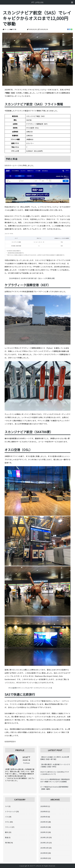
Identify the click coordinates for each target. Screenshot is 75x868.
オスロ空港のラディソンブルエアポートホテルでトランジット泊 (30, 688)
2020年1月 (44, 832)
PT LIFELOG (37, 2)
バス (7, 817)
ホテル (7, 822)
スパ (7, 806)
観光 (7, 832)
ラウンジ (8, 827)
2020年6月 (44, 811)
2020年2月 (44, 827)
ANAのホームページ (31, 226)
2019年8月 (44, 858)
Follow (27, 763)
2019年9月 (44, 853)
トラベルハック (10, 811)
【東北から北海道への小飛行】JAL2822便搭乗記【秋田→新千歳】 (55, 758)
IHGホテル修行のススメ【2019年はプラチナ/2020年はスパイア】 (55, 773)
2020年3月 (44, 822)
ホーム (7, 29)
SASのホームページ (12, 165)
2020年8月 (44, 806)
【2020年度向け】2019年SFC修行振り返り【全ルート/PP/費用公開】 (32, 278)
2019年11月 (44, 843)
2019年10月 (44, 848)
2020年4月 (44, 817)
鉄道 (7, 837)
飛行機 (14, 29)
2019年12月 (44, 837)
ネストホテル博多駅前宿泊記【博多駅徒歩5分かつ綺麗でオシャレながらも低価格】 (55, 780)
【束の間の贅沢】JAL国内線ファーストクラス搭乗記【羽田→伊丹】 (55, 766)
